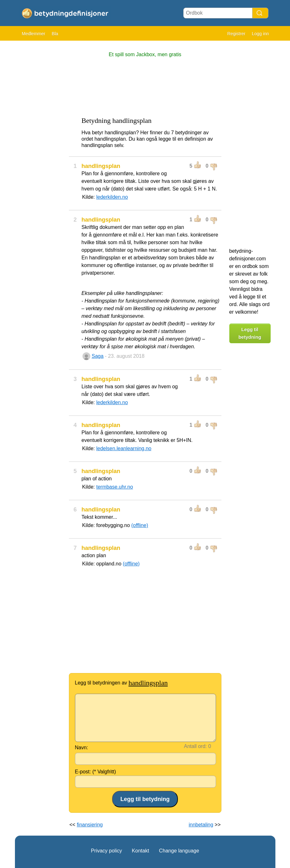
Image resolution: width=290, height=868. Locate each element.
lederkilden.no (112, 197)
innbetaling (201, 825)
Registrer (236, 34)
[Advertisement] (40, 140)
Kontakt (140, 851)
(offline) (140, 525)
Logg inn (260, 34)
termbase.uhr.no (115, 487)
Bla (55, 34)
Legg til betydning (250, 333)
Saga (98, 356)
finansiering (90, 825)
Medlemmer (34, 34)
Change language (179, 851)
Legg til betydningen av (121, 683)
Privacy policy (106, 851)
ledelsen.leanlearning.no (124, 448)
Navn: (82, 748)
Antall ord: (195, 746)
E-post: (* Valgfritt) (96, 772)
